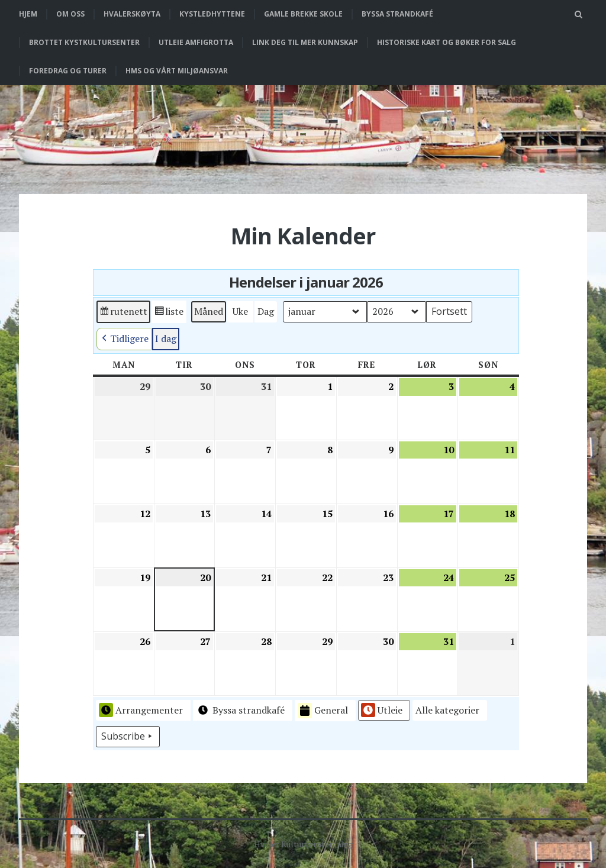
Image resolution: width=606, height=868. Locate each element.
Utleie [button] (382, 710)
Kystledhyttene (212, 14)
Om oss (70, 14)
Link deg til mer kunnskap (305, 42)
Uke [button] (240, 311)
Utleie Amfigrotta (196, 42)
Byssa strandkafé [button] (240, 710)
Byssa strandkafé (397, 14)
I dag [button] (166, 338)
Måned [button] (209, 311)
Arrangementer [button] (141, 710)
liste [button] (169, 313)
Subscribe (128, 737)
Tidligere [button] (124, 339)
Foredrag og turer (68, 71)
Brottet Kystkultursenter (84, 42)
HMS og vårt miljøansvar (177, 71)
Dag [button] (266, 311)
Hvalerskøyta (132, 14)
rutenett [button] (123, 313)
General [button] (323, 711)
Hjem (28, 14)
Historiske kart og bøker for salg (447, 42)
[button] (450, 711)
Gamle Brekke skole (303, 14)
